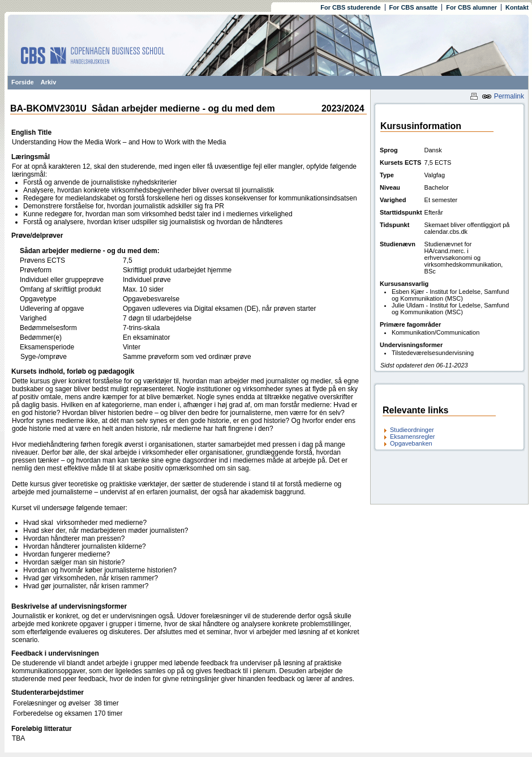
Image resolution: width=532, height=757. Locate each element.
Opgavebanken (411, 443)
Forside (23, 82)
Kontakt (517, 7)
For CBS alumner (471, 7)
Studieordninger (412, 430)
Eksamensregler (412, 437)
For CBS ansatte (414, 7)
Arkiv (49, 82)
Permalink (503, 96)
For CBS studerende (350, 7)
